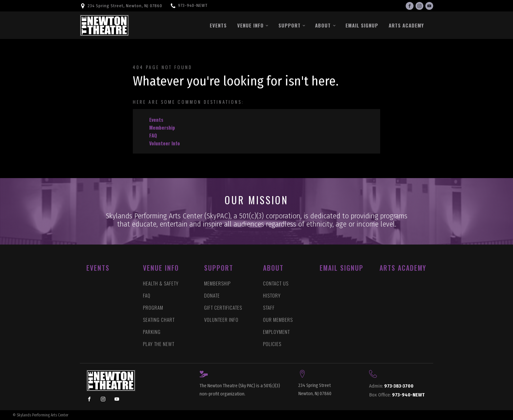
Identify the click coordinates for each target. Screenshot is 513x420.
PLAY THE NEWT (159, 344)
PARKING (152, 332)
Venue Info (250, 25)
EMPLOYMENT (276, 332)
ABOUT (273, 268)
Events (218, 25)
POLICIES (272, 344)
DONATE (212, 295)
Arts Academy (406, 25)
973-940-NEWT (193, 5)
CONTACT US (276, 283)
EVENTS (98, 268)
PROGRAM (153, 308)
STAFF (269, 308)
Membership (162, 127)
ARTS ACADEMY (403, 268)
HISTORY (272, 295)
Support (290, 25)
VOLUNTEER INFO (221, 320)
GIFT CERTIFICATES (223, 308)
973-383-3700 (391, 386)
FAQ (153, 135)
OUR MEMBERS (278, 320)
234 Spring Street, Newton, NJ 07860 (125, 6)
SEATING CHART (159, 320)
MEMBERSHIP (217, 283)
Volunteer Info (165, 143)
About (323, 25)
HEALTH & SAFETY (161, 283)
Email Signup (362, 25)
